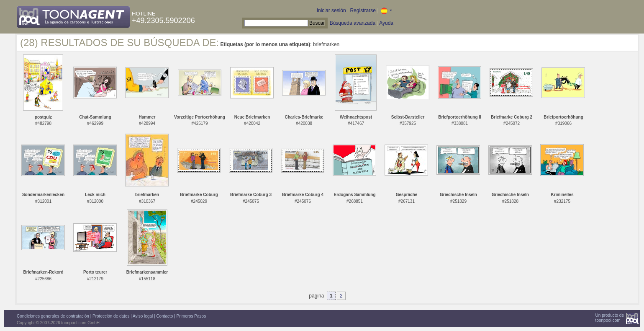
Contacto (164, 316)
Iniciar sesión (331, 10)
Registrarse (363, 10)
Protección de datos (111, 316)
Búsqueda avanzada (353, 23)
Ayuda (386, 23)
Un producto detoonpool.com (610, 318)
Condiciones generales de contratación (53, 316)
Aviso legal (143, 316)
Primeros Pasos (191, 316)
